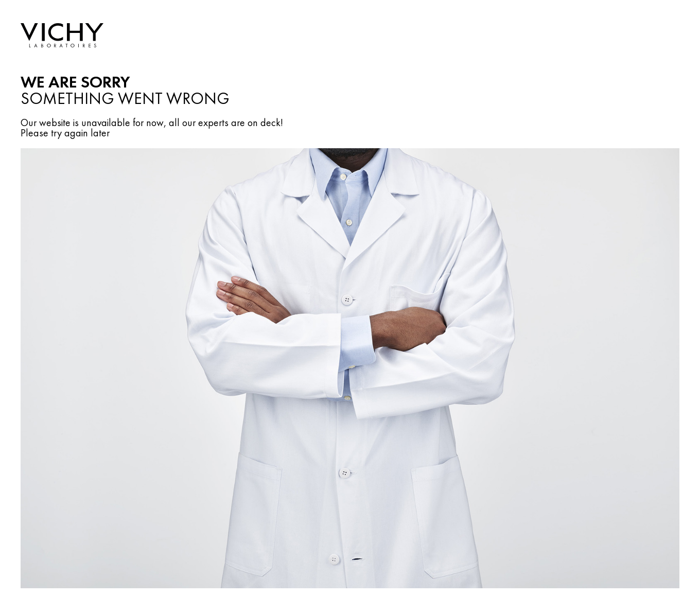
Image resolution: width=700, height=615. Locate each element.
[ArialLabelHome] (62, 36)
